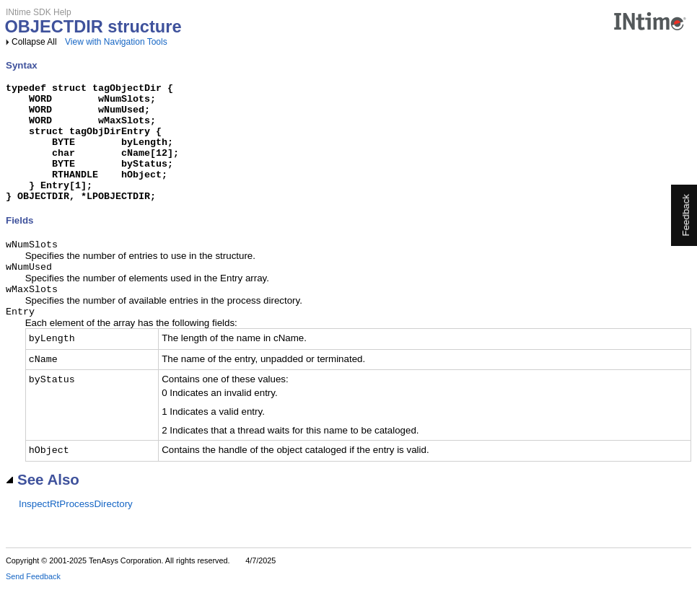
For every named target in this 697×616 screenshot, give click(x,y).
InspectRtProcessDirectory (76, 533)
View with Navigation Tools (116, 42)
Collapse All (34, 42)
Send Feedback (33, 606)
